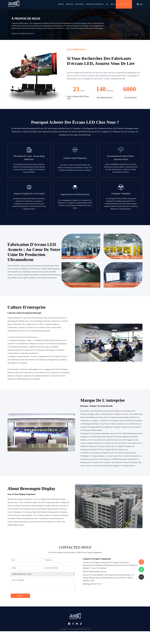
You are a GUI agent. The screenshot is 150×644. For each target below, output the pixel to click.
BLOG (113, 4)
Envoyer (20, 596)
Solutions (80, 4)
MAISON (61, 4)
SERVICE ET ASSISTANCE (95, 4)
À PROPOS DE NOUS (124, 4)
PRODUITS (70, 4)
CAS (107, 4)
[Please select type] (43, 574)
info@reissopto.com (94, 571)
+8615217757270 (92, 584)
